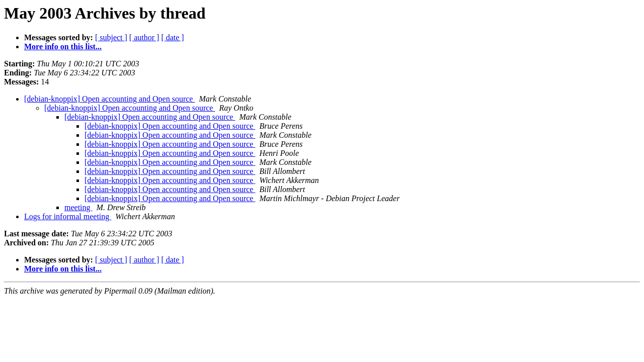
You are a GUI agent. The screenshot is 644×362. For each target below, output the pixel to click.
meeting (78, 207)
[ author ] (144, 37)
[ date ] (172, 37)
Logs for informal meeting (68, 216)
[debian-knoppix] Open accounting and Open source (109, 99)
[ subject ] (111, 37)
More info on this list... (63, 47)
